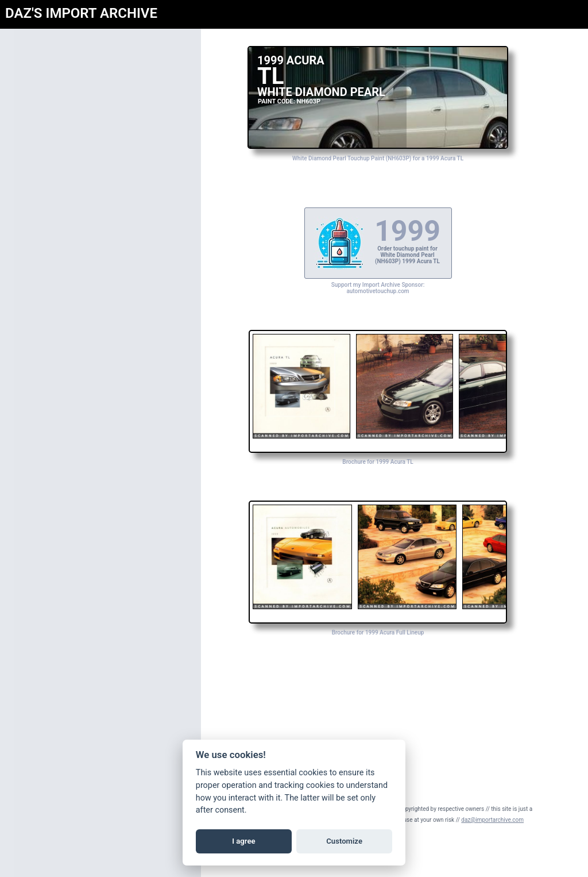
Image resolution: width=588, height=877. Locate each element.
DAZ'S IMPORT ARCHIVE (81, 13)
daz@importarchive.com (492, 820)
